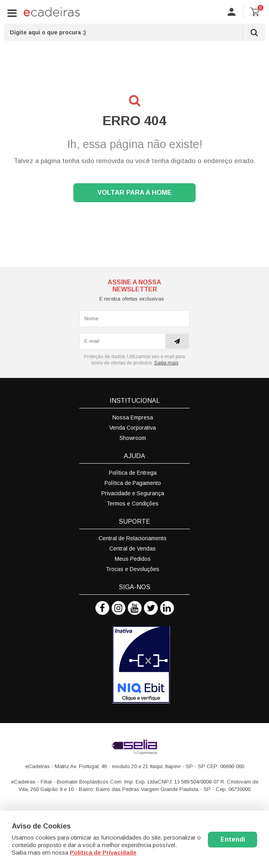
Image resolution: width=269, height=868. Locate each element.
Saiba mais (166, 363)
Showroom (133, 438)
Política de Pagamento (133, 483)
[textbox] (134, 32)
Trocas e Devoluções (133, 569)
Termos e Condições (133, 504)
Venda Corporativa (133, 428)
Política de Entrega (133, 473)
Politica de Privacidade (103, 852)
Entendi (233, 839)
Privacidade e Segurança (133, 493)
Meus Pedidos (133, 559)
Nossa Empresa (133, 417)
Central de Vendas (133, 549)
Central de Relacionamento (133, 538)
